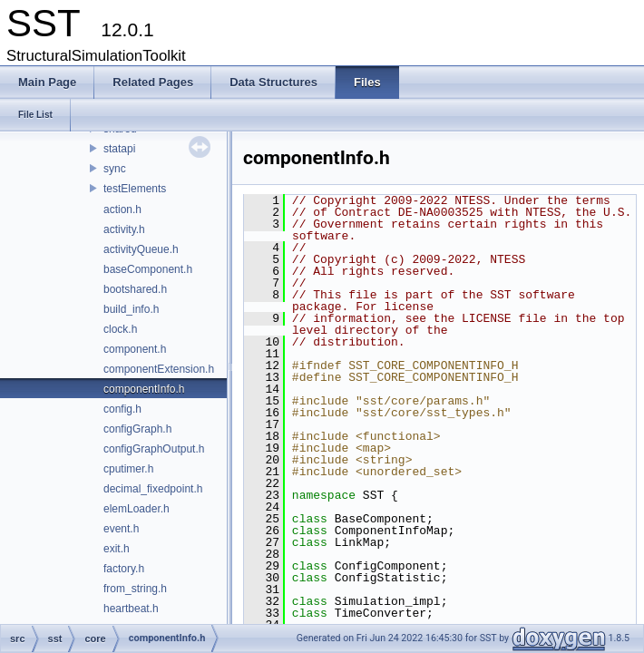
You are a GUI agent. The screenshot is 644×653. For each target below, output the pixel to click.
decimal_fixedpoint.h (153, 489)
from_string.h (135, 589)
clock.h (120, 329)
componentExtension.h (159, 369)
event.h (121, 529)
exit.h (117, 549)
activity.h (124, 229)
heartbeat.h (131, 609)
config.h (122, 409)
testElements (135, 189)
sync (115, 169)
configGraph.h (137, 429)
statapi (119, 149)
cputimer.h (128, 469)
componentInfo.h (144, 389)
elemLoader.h (137, 509)
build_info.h (131, 309)
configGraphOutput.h (154, 449)
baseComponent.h (148, 269)
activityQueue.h (141, 249)
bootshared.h (135, 289)
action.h (122, 210)
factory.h (124, 569)
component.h (135, 349)
